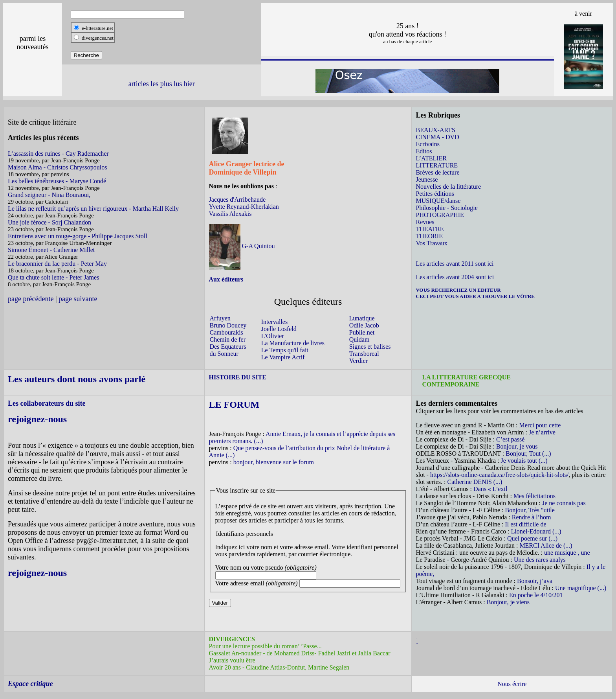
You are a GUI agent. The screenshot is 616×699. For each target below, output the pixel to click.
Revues (425, 222)
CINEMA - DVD (437, 137)
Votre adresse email (257, 583)
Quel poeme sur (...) (532, 538)
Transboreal (364, 354)
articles (139, 84)
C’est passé (510, 439)
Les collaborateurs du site (47, 403)
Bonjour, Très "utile (530, 510)
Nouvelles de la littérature (448, 187)
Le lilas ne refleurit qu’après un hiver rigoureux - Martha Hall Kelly (93, 209)
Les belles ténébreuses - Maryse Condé (57, 181)
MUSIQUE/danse (438, 201)
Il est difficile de (526, 524)
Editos (424, 151)
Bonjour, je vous (517, 446)
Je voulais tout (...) (524, 461)
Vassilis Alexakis (230, 214)
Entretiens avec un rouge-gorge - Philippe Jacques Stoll (78, 236)
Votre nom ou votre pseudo (266, 567)
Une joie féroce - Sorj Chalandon (49, 222)
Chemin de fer (228, 339)
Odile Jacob (364, 325)
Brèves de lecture (437, 172)
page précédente (31, 299)
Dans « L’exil (490, 489)
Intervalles (275, 322)
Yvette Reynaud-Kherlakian (244, 207)
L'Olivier (273, 336)
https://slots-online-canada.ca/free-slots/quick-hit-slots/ (499, 475)
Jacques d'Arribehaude (237, 200)
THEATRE (430, 229)
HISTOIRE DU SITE (238, 377)
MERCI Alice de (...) (546, 545)
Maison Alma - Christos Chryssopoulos (57, 167)
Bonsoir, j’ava (535, 581)
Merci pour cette (540, 425)
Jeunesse (427, 179)
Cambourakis (226, 332)
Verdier (358, 361)
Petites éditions (435, 194)
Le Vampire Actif (283, 357)
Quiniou (264, 246)
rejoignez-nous (37, 419)
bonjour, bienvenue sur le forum (274, 462)
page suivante (78, 299)
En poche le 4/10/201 (536, 595)
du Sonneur (224, 354)
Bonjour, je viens (508, 602)
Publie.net (362, 332)
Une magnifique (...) (581, 588)
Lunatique (362, 318)
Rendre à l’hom (532, 517)
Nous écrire (512, 684)
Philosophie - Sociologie (446, 208)
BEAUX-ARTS (435, 130)
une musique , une (567, 553)
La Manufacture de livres (293, 343)
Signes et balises (370, 347)
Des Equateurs (228, 347)
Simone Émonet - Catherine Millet (51, 250)
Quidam (359, 339)
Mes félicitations (534, 496)
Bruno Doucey (228, 325)
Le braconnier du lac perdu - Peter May (57, 264)
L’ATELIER (431, 158)
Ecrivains (427, 144)
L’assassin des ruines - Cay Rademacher (58, 154)
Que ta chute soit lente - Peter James (53, 277)
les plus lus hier (173, 84)
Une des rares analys (540, 560)
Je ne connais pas (564, 503)
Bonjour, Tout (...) (528, 453)
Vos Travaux (431, 243)
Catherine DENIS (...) (475, 482)
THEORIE (429, 236)
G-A (247, 246)
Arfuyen (220, 318)
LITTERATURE (437, 165)
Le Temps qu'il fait (285, 350)
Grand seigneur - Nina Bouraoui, (49, 195)
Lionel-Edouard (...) (536, 531)
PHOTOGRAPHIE (440, 215)
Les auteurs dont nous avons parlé (77, 379)
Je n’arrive (542, 432)
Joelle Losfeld (279, 329)
